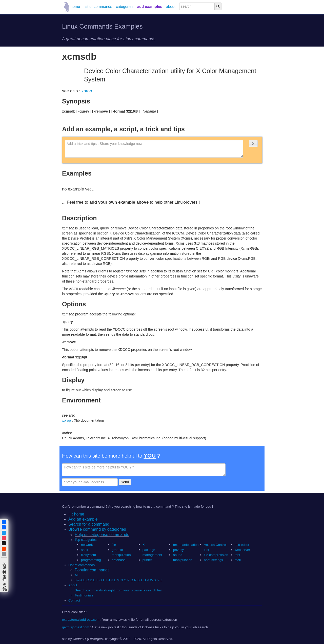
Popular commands (92, 570)
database (119, 560)
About (73, 585)
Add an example (83, 519)
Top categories (86, 540)
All (77, 575)
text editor (242, 545)
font (237, 555)
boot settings (213, 560)
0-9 (77, 580)
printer (147, 560)
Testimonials (84, 595)
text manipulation (186, 545)
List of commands (82, 565)
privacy (178, 550)
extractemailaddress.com (81, 620)
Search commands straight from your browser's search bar (118, 590)
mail (238, 560)
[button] (253, 144)
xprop (87, 91)
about (171, 6)
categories (125, 6)
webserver (242, 550)
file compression (216, 555)
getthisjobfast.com (76, 627)
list (98, 6)
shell (84, 550)
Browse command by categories (97, 529)
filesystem (88, 555)
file (114, 545)
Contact (74, 600)
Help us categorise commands (102, 535)
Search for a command (89, 524)
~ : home (76, 514)
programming (91, 560)
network (87, 545)
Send (125, 482)
